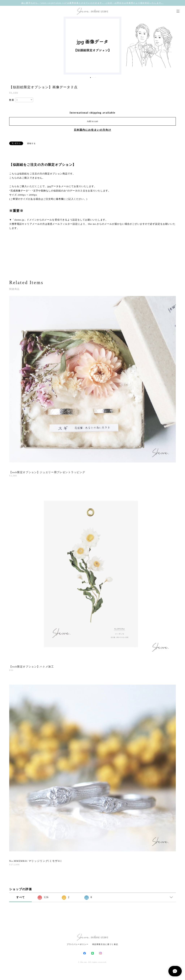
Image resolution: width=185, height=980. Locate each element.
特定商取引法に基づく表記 (105, 944)
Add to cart (92, 121)
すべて (21, 897)
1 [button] (91, 78)
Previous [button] (5, 46)
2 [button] (93, 78)
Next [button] (180, 46)
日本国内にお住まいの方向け (93, 130)
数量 (12, 100)
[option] (92, 46)
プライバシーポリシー (78, 944)
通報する (31, 143)
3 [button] (95, 78)
